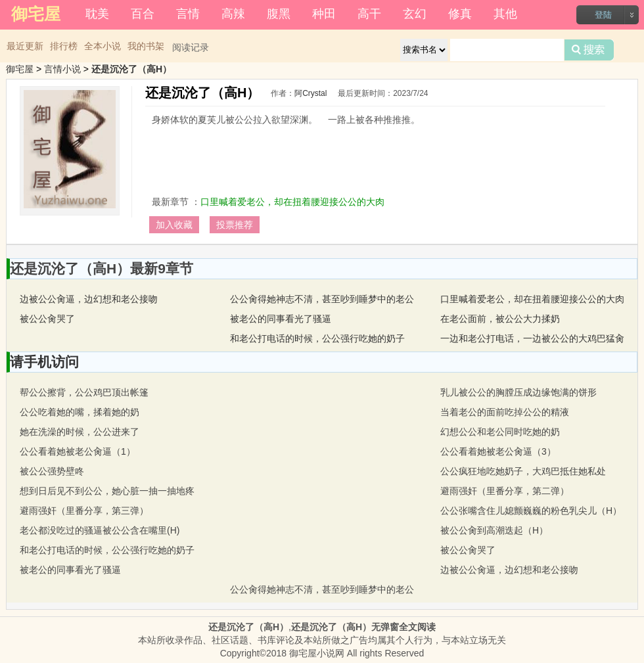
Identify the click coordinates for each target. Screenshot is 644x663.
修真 (460, 14)
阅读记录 (191, 47)
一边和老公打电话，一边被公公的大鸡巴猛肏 (532, 338)
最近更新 (25, 46)
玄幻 (415, 14)
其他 (505, 14)
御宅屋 (20, 69)
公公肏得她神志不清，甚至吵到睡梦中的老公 (322, 299)
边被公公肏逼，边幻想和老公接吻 (89, 299)
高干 (369, 14)
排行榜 (64, 46)
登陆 (603, 15)
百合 (143, 14)
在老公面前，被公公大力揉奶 (500, 319)
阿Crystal (310, 93)
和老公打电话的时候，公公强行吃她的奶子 (317, 338)
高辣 (233, 14)
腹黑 (279, 14)
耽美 (97, 14)
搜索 (589, 50)
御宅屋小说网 (317, 653)
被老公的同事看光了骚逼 (281, 319)
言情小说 (62, 69)
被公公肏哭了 (47, 319)
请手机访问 (44, 362)
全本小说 (103, 46)
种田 (324, 14)
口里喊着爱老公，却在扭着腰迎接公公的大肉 (292, 202)
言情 (188, 14)
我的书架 (146, 46)
